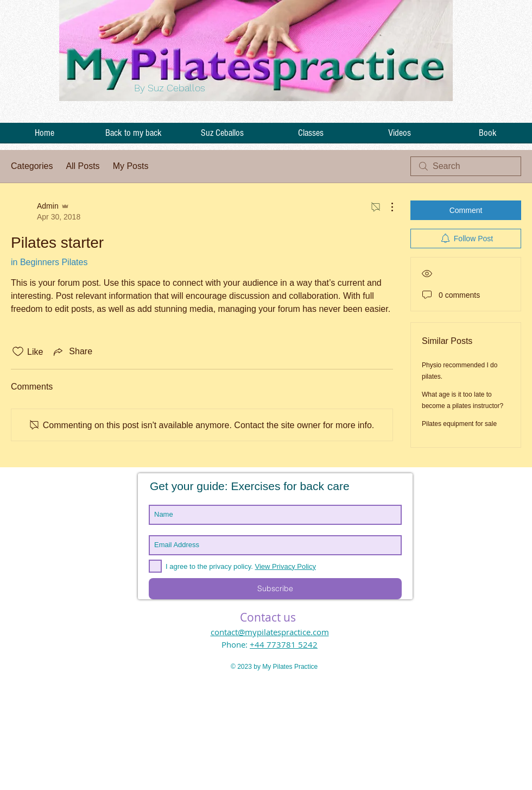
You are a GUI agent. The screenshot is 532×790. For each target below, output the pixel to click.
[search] (466, 166)
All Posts (83, 166)
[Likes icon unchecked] (18, 352)
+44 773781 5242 (284, 644)
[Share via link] (72, 352)
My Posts (131, 166)
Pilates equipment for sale (459, 424)
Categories (32, 166)
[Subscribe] (275, 589)
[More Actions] (387, 207)
